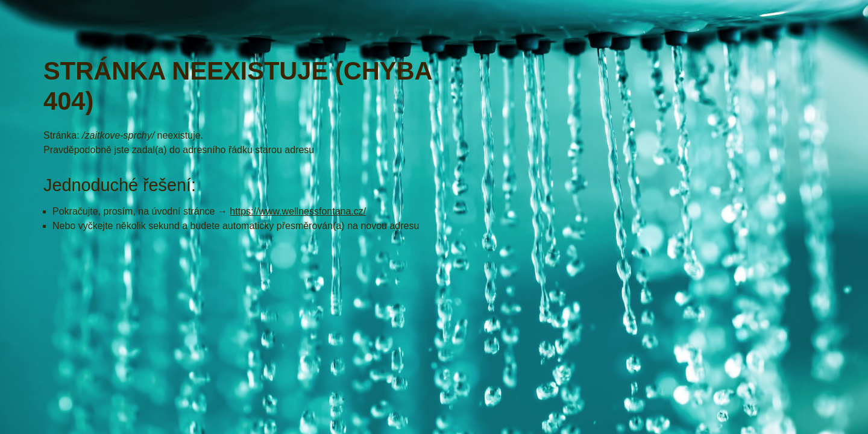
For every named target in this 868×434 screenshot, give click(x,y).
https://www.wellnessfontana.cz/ (298, 211)
